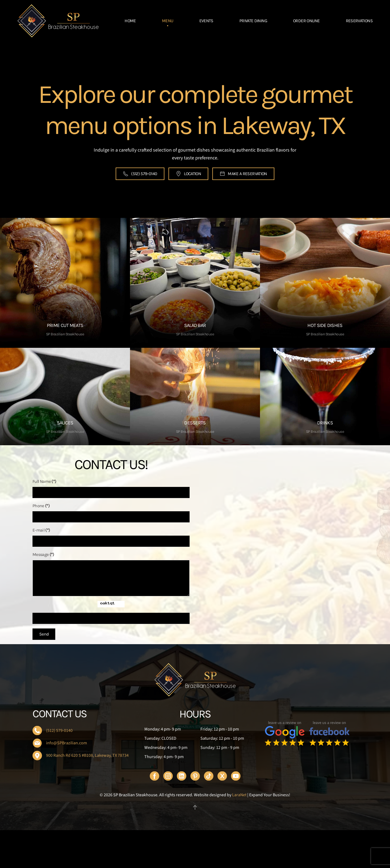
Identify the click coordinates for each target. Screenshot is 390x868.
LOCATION (188, 174)
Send (168, 634)
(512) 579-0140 (136, 174)
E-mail (165, 530)
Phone (165, 506)
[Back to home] (58, 21)
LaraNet (239, 795)
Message (167, 554)
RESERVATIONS (359, 21)
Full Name (168, 481)
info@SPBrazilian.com (66, 743)
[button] (195, 807)
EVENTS (206, 21)
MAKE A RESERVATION (247, 174)
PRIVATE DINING (253, 21)
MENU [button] (168, 21)
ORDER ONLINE (306, 21)
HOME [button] (130, 21)
